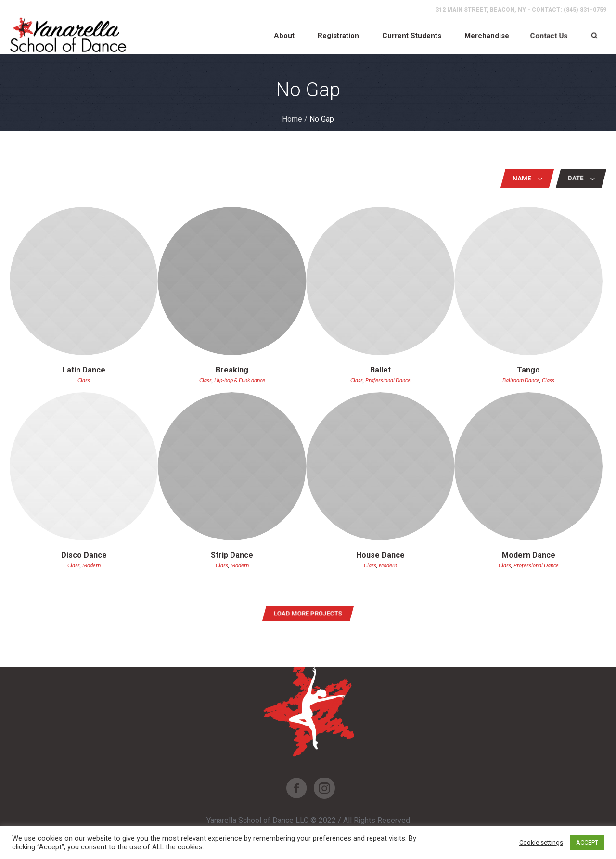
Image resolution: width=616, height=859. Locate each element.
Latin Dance (84, 370)
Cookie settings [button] (541, 842)
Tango (528, 370)
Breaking (232, 370)
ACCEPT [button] (587, 842)
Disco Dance (84, 555)
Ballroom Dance (521, 380)
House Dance (380, 555)
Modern (91, 565)
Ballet (380, 370)
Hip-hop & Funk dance (240, 380)
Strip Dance (232, 555)
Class (84, 380)
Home (292, 119)
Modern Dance (529, 555)
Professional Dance (388, 380)
